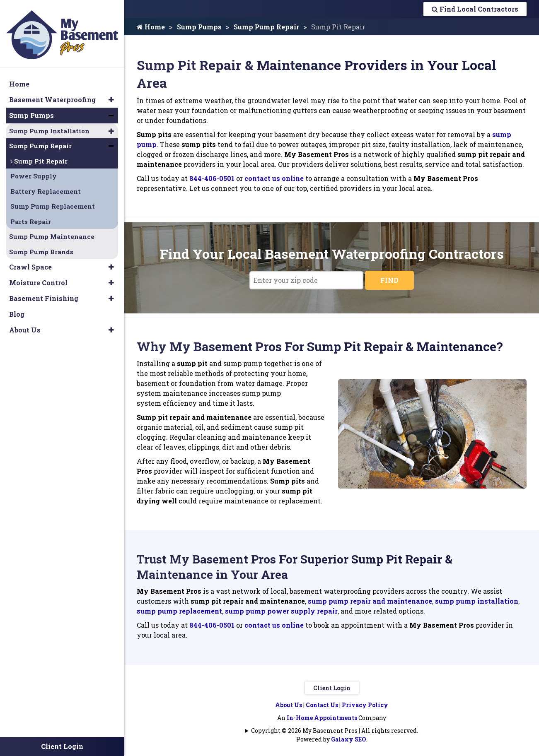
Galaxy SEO (349, 739)
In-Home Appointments (322, 718)
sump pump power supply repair (281, 611)
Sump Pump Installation (49, 127)
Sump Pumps (199, 27)
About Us (289, 705)
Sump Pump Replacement (53, 202)
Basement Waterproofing (52, 95)
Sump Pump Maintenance (52, 232)
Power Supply (34, 172)
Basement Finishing (44, 294)
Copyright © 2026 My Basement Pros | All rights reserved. (335, 731)
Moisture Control (38, 278)
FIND (389, 280)
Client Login (332, 688)
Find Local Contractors (475, 9)
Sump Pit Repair (39, 157)
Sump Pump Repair (266, 27)
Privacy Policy (365, 705)
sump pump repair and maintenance (370, 601)
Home (151, 27)
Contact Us (322, 705)
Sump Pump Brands (41, 248)
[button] (111, 96)
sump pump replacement (179, 611)
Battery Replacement (46, 187)
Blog (17, 310)
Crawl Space (30, 263)
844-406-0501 (212, 178)
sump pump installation (477, 601)
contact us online (274, 178)
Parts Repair (31, 217)
